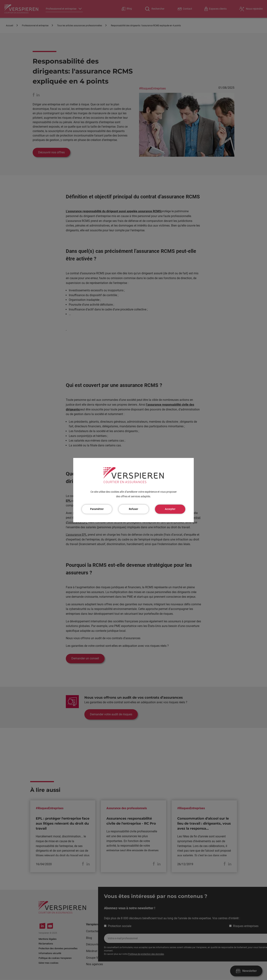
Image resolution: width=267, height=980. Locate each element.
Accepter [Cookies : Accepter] (170, 509)
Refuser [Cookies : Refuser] (133, 509)
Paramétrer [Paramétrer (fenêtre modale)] (97, 509)
